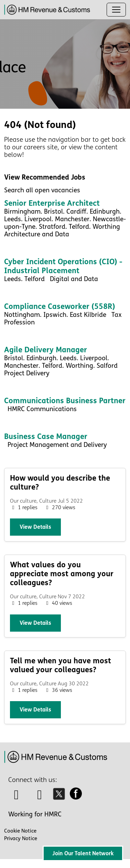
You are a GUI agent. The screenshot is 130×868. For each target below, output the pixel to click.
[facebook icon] (78, 797)
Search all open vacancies (42, 190)
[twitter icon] (61, 797)
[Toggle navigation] (116, 10)
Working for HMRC (35, 814)
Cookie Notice (20, 831)
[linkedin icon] (40, 797)
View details (35, 527)
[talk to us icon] (17, 797)
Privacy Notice (21, 838)
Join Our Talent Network (83, 853)
